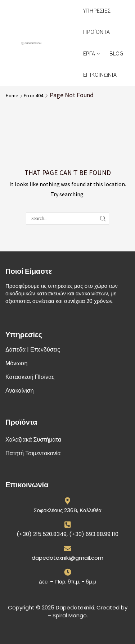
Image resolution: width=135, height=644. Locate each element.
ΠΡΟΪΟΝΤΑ (96, 32)
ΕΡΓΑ (91, 53)
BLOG (116, 53)
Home (12, 95)
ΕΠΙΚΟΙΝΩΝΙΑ (100, 75)
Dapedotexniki (75, 607)
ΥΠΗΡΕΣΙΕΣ (97, 10)
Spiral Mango (70, 615)
